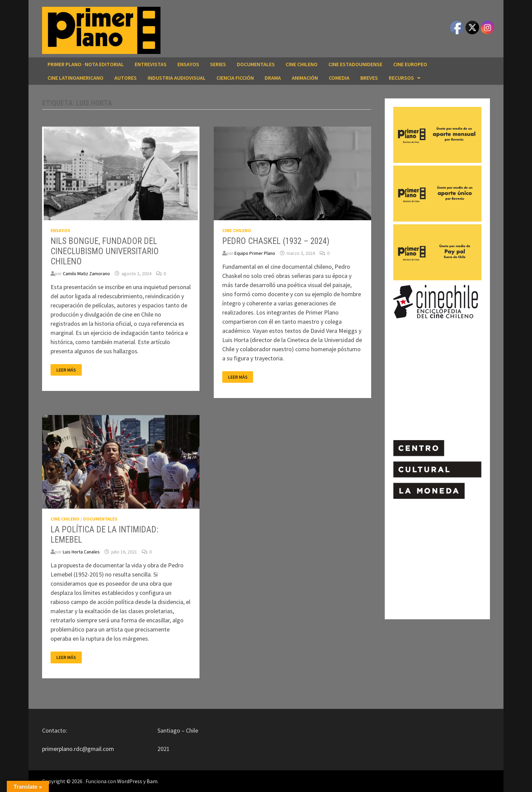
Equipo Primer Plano (255, 253)
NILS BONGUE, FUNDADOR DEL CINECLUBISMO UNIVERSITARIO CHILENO (105, 251)
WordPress (130, 781)
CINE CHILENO (302, 64)
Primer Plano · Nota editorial (86, 64)
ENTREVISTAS (151, 64)
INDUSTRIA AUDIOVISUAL (177, 78)
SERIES (218, 64)
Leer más (69, 370)
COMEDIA (339, 78)
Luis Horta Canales (81, 552)
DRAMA (273, 78)
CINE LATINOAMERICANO (75, 78)
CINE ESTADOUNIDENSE (355, 64)
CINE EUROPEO (410, 64)
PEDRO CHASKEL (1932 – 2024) (276, 241)
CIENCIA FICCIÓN (235, 78)
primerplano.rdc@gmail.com (78, 749)
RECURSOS (401, 78)
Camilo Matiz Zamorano (86, 274)
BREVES (369, 78)
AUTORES (126, 78)
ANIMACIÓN (305, 78)
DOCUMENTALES (256, 64)
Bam (152, 781)
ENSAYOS (188, 64)
